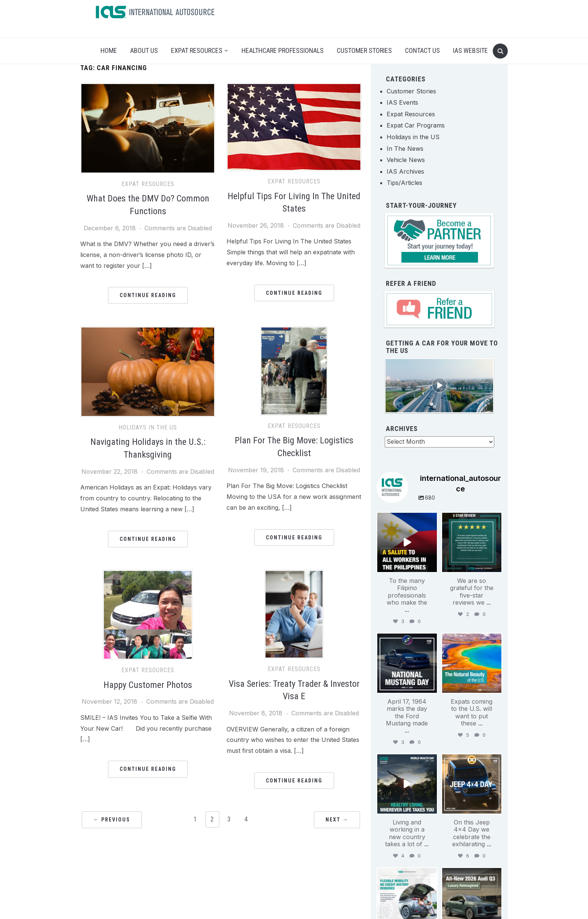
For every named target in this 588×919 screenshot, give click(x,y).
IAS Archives (405, 171)
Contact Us (422, 50)
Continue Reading (148, 295)
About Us (144, 50)
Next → (337, 820)
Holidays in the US (148, 427)
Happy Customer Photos (148, 685)
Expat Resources (197, 50)
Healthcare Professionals (283, 50)
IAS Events (402, 102)
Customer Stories (364, 50)
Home (109, 50)
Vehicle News (406, 160)
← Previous (112, 820)
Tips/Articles (404, 183)
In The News (405, 149)
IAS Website (470, 50)
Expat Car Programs (416, 125)
